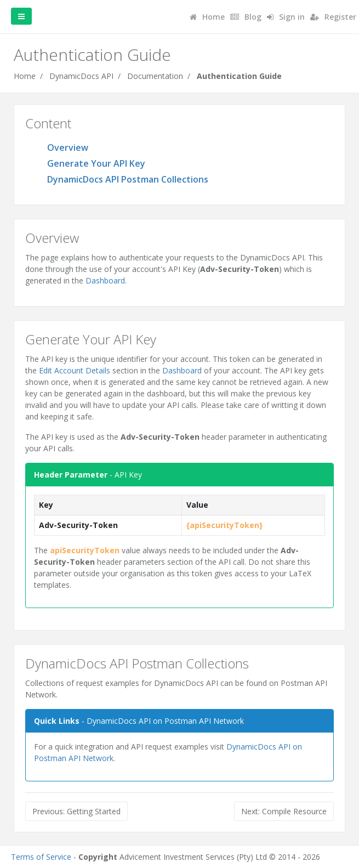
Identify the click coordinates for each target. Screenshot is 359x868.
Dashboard (105, 280)
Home (25, 76)
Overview (68, 147)
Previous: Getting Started (76, 811)
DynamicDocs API (81, 76)
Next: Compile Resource (284, 811)
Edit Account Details (75, 370)
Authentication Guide (239, 76)
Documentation (155, 76)
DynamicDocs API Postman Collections (128, 179)
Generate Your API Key (96, 163)
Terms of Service (41, 857)
